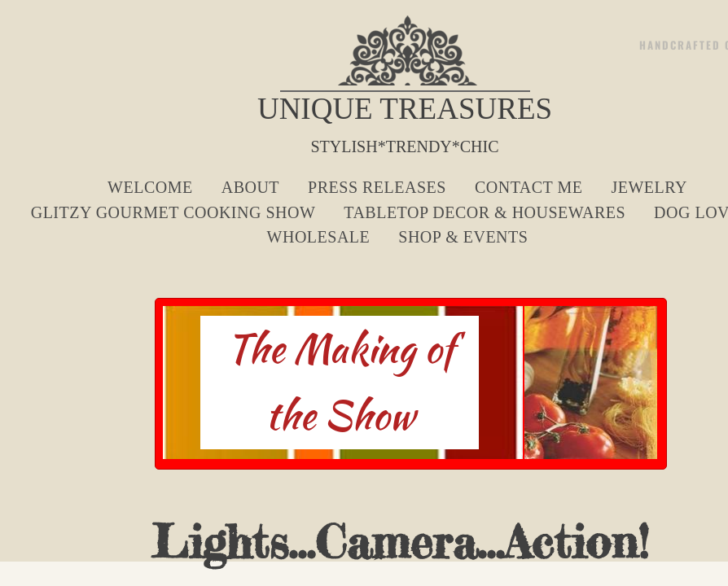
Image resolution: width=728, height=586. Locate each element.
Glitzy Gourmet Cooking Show (173, 212)
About (250, 187)
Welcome (150, 187)
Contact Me (528, 187)
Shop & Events (463, 237)
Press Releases (377, 187)
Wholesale (319, 237)
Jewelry (649, 187)
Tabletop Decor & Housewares (485, 212)
